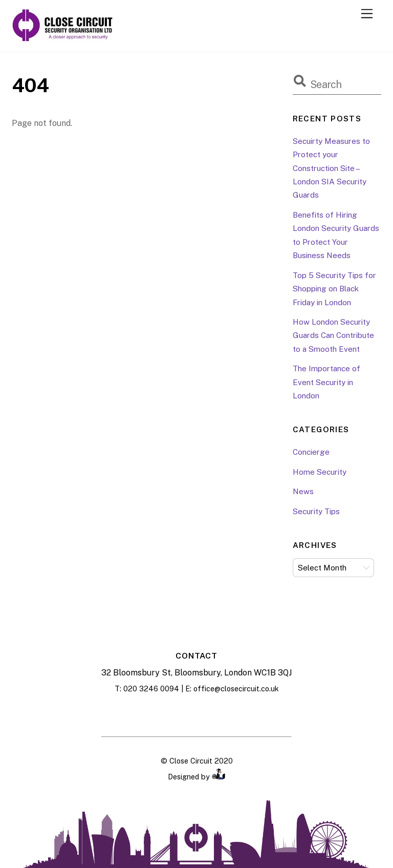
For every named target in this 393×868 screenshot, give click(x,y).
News (303, 491)
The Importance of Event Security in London (326, 382)
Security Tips (316, 511)
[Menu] (367, 14)
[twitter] (222, 713)
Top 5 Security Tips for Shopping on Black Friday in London (334, 289)
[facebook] (171, 713)
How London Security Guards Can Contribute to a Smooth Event (333, 335)
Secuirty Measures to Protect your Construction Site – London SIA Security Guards (331, 168)
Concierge (311, 452)
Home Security (320, 472)
